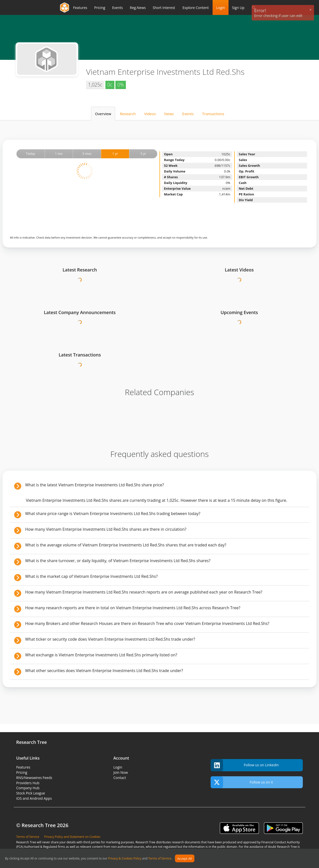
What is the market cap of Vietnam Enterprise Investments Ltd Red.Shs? (91, 576)
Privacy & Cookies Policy (125, 859)
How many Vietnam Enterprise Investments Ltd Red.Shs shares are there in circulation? (106, 529)
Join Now (121, 772)
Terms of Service (160, 859)
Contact (120, 778)
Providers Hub (28, 783)
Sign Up (238, 8)
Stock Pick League (31, 793)
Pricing (22, 772)
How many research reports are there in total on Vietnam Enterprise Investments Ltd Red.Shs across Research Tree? (133, 608)
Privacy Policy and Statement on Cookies (72, 837)
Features (23, 767)
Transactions (213, 114)
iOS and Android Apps (34, 798)
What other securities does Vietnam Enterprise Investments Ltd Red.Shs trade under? (104, 671)
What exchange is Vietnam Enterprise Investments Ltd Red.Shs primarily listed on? (101, 655)
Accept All (185, 859)
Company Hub (28, 788)
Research (128, 114)
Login (220, 8)
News (169, 114)
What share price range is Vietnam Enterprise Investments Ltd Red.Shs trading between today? (113, 514)
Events (188, 114)
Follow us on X (242, 782)
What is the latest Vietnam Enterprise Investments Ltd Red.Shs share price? (95, 485)
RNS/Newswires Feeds (34, 778)
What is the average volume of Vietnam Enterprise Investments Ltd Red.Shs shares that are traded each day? (126, 545)
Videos (150, 114)
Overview (103, 114)
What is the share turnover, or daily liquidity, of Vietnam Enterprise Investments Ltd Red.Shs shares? (118, 561)
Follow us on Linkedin (245, 765)
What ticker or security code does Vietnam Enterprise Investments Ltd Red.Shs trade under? (110, 639)
